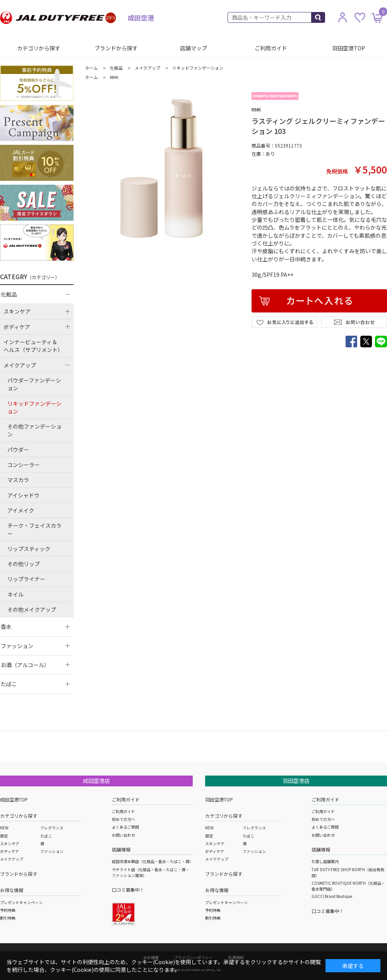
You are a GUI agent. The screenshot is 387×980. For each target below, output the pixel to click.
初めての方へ (123, 819)
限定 (4, 836)
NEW (4, 828)
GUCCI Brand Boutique (332, 896)
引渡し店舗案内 (325, 861)
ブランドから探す (116, 48)
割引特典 (8, 918)
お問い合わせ (123, 835)
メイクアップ (12, 859)
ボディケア (9, 851)
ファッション (52, 851)
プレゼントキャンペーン (21, 902)
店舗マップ (193, 48)
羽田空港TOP (348, 48)
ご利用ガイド (271, 48)
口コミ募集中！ (128, 890)
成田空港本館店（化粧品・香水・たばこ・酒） (152, 861)
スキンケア (10, 844)
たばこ (46, 836)
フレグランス (52, 828)
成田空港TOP (14, 799)
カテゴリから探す (39, 48)
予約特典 (8, 910)
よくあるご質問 (125, 827)
